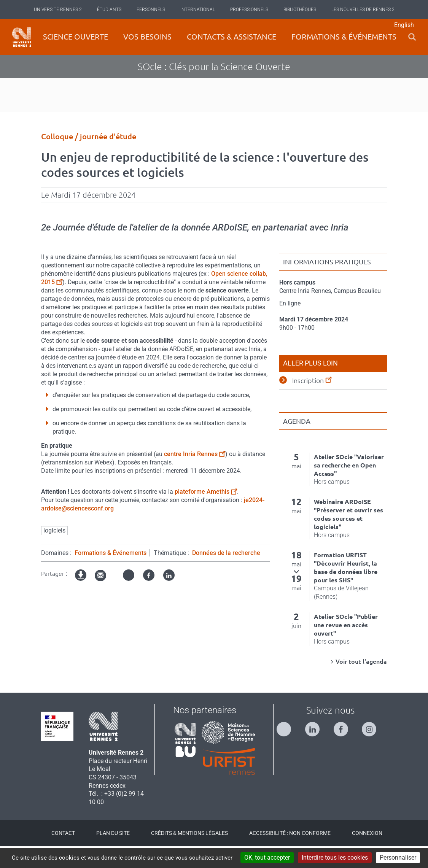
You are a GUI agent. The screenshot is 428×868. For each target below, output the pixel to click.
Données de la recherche (226, 574)
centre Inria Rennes (195, 475)
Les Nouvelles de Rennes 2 (363, 10)
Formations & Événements (111, 574)
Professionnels (249, 10)
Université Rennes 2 (58, 10)
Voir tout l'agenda (361, 683)
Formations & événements (344, 37)
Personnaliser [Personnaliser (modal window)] (398, 858)
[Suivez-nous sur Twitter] (288, 748)
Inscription (312, 401)
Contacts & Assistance (232, 37)
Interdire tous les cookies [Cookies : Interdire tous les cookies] (335, 858)
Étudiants (109, 10)
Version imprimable (81, 603)
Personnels (151, 10)
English (404, 25)
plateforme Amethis (206, 513)
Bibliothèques (300, 10)
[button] (412, 37)
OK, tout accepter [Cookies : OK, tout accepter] (267, 858)
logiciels (54, 552)
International (198, 10)
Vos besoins (147, 37)
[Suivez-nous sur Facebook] (345, 748)
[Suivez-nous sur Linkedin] (316, 748)
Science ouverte (76, 37)
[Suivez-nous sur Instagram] (373, 748)
